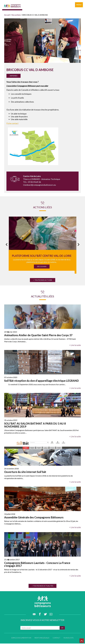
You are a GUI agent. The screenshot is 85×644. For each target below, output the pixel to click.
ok (62, 628)
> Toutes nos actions (43, 280)
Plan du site (69, 638)
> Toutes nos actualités (42, 586)
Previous (6, 245)
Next (78, 245)
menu (79, 5)
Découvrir (42, 266)
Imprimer (13, 76)
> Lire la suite (75, 345)
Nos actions (16, 15)
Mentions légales (42, 638)
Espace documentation (21, 638)
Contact (56, 638)
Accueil (7, 15)
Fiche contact (12, 123)
